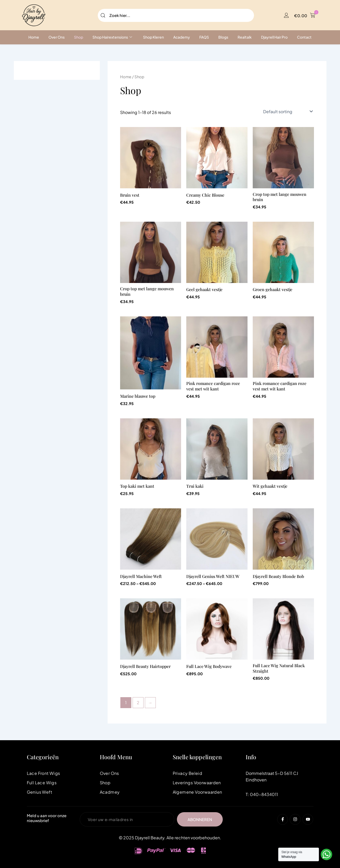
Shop (79, 37)
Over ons (57, 37)
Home (34, 37)
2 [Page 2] (138, 703)
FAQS (204, 37)
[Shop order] (288, 111)
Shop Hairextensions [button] (112, 37)
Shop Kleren (153, 37)
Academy (182, 37)
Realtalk (245, 37)
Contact (304, 37)
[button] (305, 16)
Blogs (223, 37)
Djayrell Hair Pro (274, 37)
